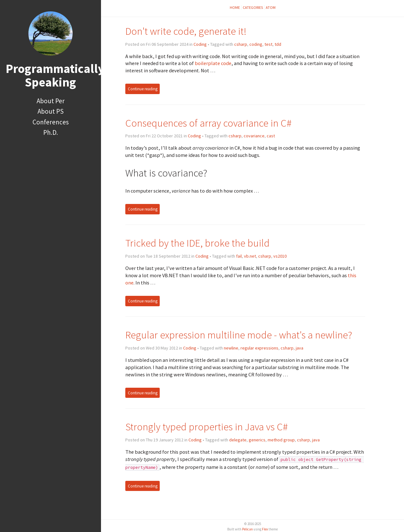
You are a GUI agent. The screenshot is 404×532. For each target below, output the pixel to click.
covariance (254, 136)
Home (235, 7)
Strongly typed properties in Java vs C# (207, 427)
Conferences (51, 122)
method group (281, 440)
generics (257, 440)
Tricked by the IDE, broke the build (197, 243)
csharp (241, 44)
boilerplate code (213, 63)
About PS (51, 111)
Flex (265, 529)
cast (271, 136)
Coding (200, 44)
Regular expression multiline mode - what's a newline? (239, 335)
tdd (278, 44)
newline (231, 348)
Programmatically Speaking (55, 75)
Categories (253, 7)
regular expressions (259, 348)
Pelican (247, 529)
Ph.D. (51, 132)
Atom (271, 7)
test (268, 44)
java (300, 348)
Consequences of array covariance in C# (208, 123)
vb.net (250, 256)
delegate (238, 440)
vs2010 (280, 256)
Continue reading (143, 89)
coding (256, 44)
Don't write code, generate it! (186, 31)
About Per (51, 101)
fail (239, 256)
